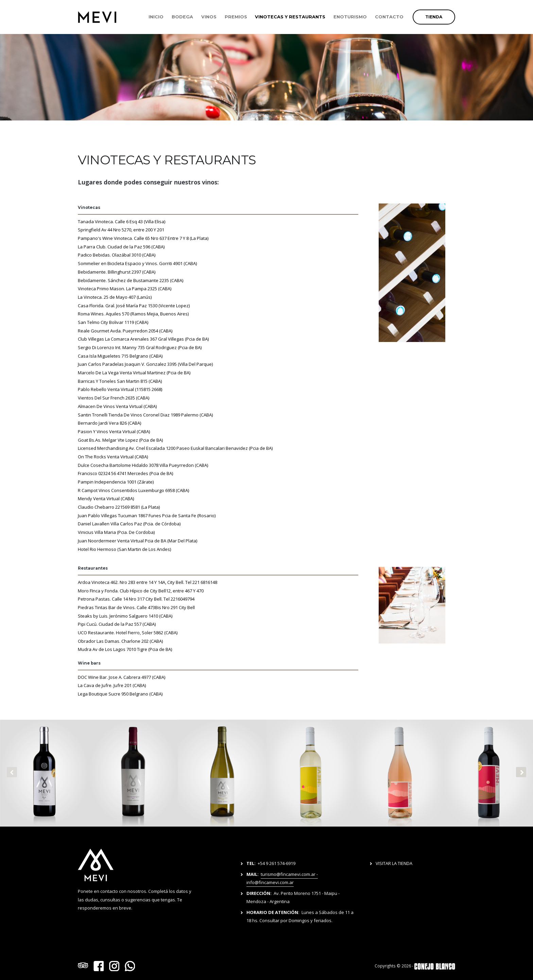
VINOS (209, 17)
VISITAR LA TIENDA (394, 863)
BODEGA (182, 17)
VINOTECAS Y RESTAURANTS (290, 17)
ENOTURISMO (350, 17)
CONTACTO (389, 17)
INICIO (156, 17)
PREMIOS (236, 17)
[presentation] (12, 772)
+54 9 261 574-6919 (277, 863)
